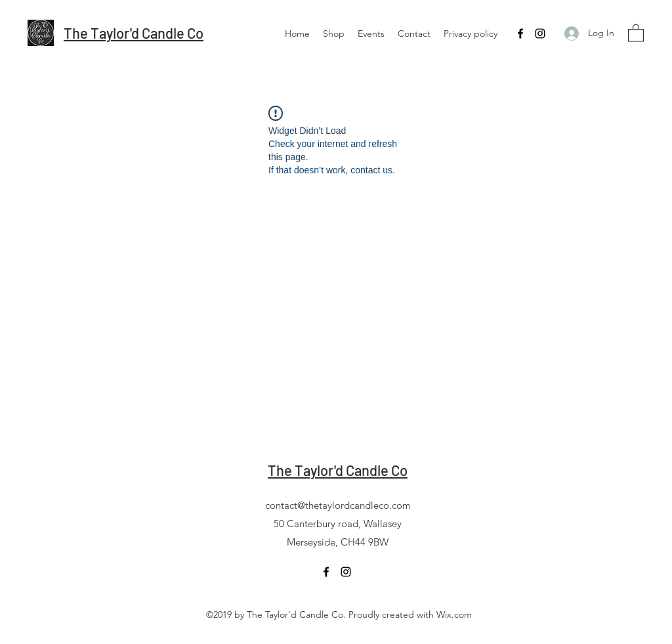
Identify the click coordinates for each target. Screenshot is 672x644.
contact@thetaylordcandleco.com (338, 505)
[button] (636, 32)
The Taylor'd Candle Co (134, 33)
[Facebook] (520, 33)
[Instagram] (540, 33)
